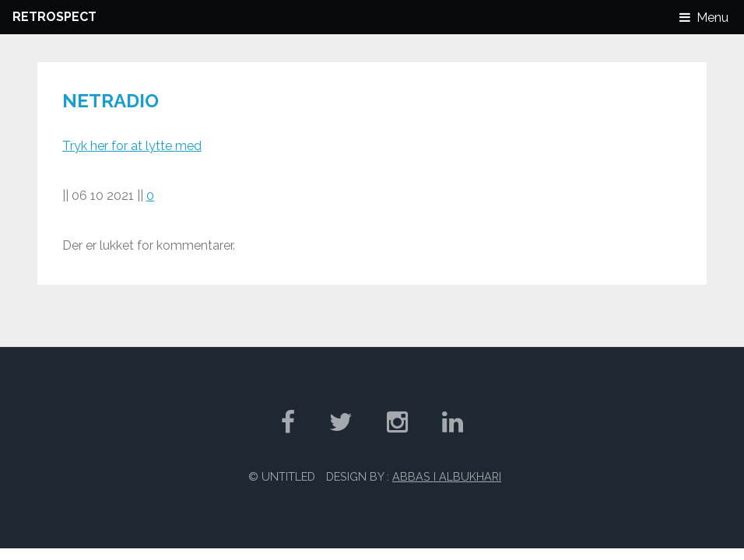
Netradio (111, 101)
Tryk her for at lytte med (132, 146)
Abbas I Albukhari (447, 476)
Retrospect (54, 17)
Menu (712, 17)
